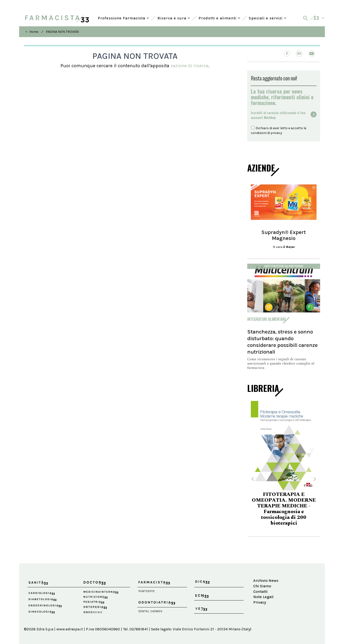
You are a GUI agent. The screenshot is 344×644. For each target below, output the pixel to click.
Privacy (260, 602)
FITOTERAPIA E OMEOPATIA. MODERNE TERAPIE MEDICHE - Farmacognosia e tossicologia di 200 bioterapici (284, 509)
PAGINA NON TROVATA (62, 32)
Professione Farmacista (123, 18)
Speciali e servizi (268, 18)
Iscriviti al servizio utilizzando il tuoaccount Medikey (278, 115)
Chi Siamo (262, 586)
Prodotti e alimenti (219, 18)
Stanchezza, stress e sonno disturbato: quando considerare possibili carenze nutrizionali (282, 342)
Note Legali (263, 597)
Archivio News (266, 580)
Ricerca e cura (174, 18)
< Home (32, 32)
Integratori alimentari (284, 266)
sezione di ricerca (190, 66)
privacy (276, 133)
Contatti (260, 591)
